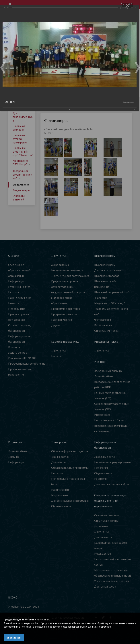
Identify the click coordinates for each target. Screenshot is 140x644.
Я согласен (14, 638)
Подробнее (104, 627)
